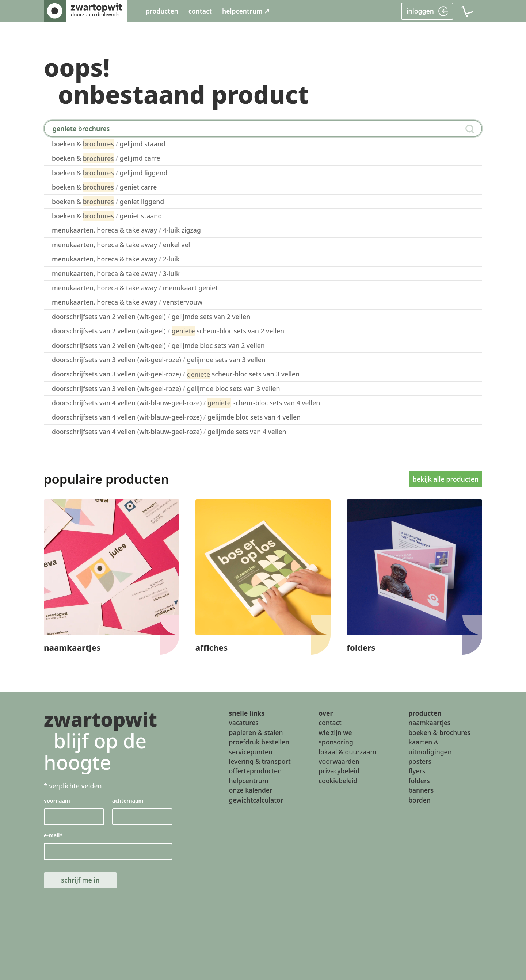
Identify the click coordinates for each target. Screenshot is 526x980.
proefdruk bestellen (259, 742)
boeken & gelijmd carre (106, 158)
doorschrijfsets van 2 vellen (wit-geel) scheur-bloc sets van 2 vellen (168, 331)
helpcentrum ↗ (246, 11)
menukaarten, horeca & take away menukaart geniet (135, 288)
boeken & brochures (439, 732)
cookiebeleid (338, 780)
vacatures (243, 723)
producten (162, 11)
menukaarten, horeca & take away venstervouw (127, 302)
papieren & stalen (256, 732)
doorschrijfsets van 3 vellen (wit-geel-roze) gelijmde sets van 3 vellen (159, 360)
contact (200, 11)
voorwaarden (339, 761)
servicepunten (251, 751)
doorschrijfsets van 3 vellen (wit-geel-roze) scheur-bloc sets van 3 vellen (176, 374)
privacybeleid (339, 771)
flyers (417, 771)
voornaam (57, 801)
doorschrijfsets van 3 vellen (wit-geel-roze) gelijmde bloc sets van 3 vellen (166, 388)
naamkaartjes (429, 723)
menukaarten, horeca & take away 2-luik (116, 259)
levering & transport (260, 761)
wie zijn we (335, 732)
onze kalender (250, 790)
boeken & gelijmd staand (108, 144)
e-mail (53, 835)
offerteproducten (255, 771)
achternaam (128, 801)
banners (421, 790)
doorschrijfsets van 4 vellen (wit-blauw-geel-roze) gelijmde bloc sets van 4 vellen (176, 417)
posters (420, 761)
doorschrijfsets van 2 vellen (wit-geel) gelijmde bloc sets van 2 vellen (158, 345)
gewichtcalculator (256, 800)
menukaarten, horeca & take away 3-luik (116, 273)
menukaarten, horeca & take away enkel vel (121, 245)
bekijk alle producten (446, 479)
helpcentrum (248, 780)
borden (420, 800)
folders (419, 780)
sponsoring (336, 742)
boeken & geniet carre (104, 187)
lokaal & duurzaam (347, 751)
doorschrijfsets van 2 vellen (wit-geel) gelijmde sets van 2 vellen (151, 317)
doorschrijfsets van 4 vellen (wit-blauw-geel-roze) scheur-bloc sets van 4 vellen (186, 403)
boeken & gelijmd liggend (110, 173)
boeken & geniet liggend (108, 202)
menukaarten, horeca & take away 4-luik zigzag (126, 230)
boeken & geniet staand (107, 216)
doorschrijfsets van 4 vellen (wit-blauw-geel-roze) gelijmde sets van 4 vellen (169, 432)
